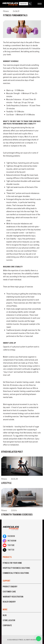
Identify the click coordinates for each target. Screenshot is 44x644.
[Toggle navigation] (39, 4)
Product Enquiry (10, 587)
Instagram (9, 541)
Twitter (8, 550)
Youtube (9, 545)
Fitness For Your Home (12, 563)
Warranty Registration (13, 597)
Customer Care (9, 592)
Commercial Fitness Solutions (16, 573)
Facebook (9, 536)
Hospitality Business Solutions (16, 568)
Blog (5, 615)
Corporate (7, 625)
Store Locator (9, 620)
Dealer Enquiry (9, 602)
